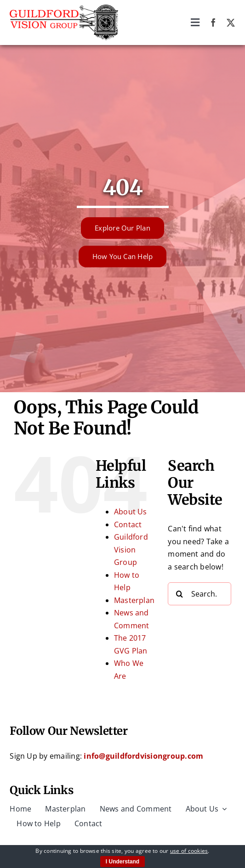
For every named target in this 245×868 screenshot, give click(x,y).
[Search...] (199, 594)
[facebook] (213, 23)
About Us (131, 512)
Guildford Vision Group (131, 550)
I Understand (122, 862)
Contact (128, 524)
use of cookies (189, 851)
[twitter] (231, 23)
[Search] (179, 594)
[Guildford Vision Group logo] (64, 8)
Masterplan (134, 600)
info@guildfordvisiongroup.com (143, 756)
